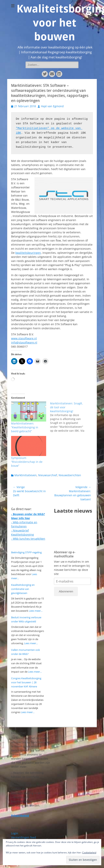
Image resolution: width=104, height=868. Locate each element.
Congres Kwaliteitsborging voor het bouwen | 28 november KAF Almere (26, 682)
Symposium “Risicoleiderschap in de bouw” (27, 462)
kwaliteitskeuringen (28, 253)
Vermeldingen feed (24, 837)
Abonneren (66, 591)
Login (15, 833)
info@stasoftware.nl (24, 342)
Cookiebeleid (89, 853)
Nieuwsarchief (48, 475)
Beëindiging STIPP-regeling (26, 552)
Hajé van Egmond (52, 106)
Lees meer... (36, 611)
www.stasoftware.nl (24, 338)
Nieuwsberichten (70, 475)
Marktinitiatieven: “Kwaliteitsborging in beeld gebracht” (25, 427)
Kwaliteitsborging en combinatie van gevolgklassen (23, 589)
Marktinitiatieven (26, 475)
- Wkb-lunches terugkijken (28, 539)
